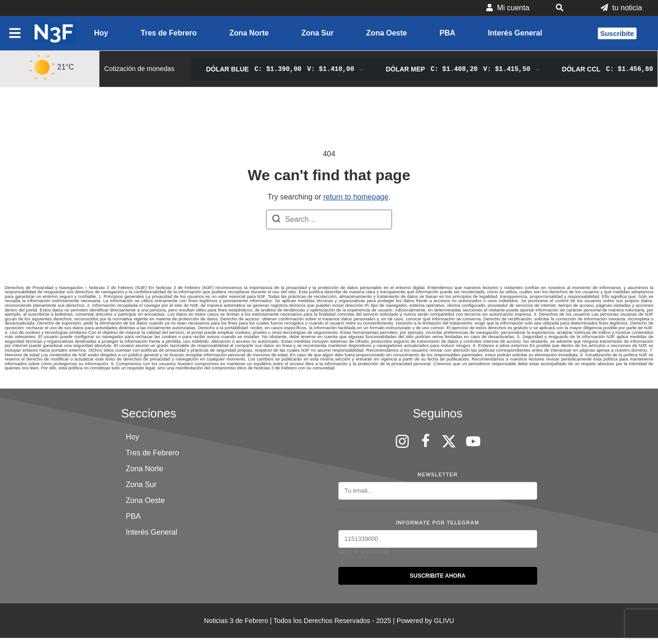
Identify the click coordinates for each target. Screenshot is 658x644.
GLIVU (444, 621)
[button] (565, 8)
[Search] (276, 220)
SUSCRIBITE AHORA (438, 576)
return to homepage (356, 197)
